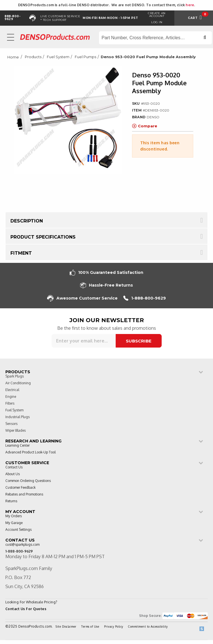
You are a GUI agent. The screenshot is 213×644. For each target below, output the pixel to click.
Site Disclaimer (66, 626)
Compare (145, 126)
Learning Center (17, 446)
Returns (11, 501)
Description (27, 221)
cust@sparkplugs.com (22, 545)
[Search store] (155, 38)
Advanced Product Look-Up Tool (30, 452)
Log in (157, 22)
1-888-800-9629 (145, 298)
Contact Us (14, 467)
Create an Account (157, 15)
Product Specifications (43, 237)
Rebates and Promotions (24, 495)
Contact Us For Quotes (26, 609)
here (190, 5)
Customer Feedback (20, 488)
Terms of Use (90, 626)
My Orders (14, 516)
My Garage (14, 523)
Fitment (21, 253)
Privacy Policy (114, 626)
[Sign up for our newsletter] (84, 341)
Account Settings (18, 530)
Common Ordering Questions (28, 481)
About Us (13, 474)
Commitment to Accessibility (148, 626)
